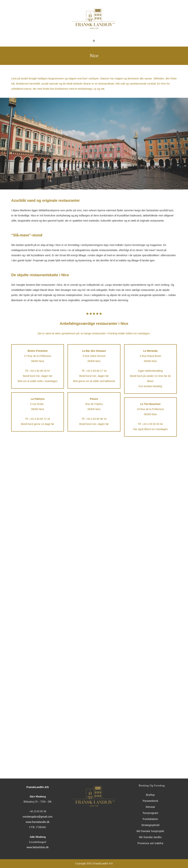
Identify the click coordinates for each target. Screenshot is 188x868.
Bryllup (150, 795)
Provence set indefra (150, 843)
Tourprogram (150, 813)
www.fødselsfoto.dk (38, 847)
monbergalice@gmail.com (38, 817)
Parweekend (150, 801)
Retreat (150, 807)
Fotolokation (150, 819)
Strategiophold (150, 825)
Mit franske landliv (150, 837)
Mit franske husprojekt (150, 831)
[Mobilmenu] (94, 41)
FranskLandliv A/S (38, 787)
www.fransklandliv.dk (38, 822)
